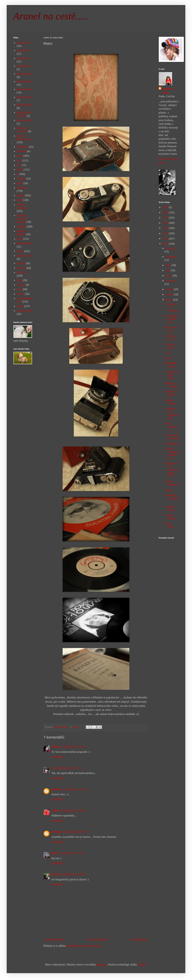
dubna (170, 300)
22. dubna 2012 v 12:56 (69, 768)
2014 (166, 233)
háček (20, 169)
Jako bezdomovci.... (171, 427)
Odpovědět (57, 757)
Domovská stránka (97, 939)
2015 (166, 228)
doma (20, 156)
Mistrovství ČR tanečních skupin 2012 (172, 470)
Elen (19, 160)
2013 (166, 239)
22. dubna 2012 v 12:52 (72, 747)
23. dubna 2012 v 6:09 (76, 832)
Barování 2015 (25, 97)
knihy (20, 183)
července (171, 281)
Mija (54, 853)
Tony (19, 289)
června (170, 289)
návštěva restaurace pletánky (22, 219)
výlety (20, 306)
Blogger (142, 965)
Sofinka (21, 263)
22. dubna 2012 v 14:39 (74, 789)
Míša (19, 200)
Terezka (21, 285)
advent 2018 (23, 66)
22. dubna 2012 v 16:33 (73, 811)
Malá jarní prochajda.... (172, 498)
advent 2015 (23, 58)
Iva (53, 768)
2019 (166, 207)
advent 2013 (23, 43)
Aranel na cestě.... (168, 91)
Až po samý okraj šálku (172, 375)
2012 (166, 244)
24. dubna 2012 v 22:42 (72, 874)
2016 (166, 223)
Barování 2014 (25, 89)
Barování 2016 (25, 105)
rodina (20, 251)
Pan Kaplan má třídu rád (171, 319)
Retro (168, 358)
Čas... (168, 353)
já (18, 174)
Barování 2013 (25, 82)
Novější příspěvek (54, 939)
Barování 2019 (25, 120)
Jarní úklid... (172, 443)
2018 (166, 212)
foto (19, 165)
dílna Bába (22, 147)
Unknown (57, 832)
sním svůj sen (24, 256)
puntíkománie (24, 243)
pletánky (21, 227)
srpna (169, 276)
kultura (20, 195)
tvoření (20, 294)
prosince (170, 248)
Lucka (55, 874)
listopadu (171, 257)
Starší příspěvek (139, 939)
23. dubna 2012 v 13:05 (71, 853)
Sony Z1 (21, 268)
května (170, 294)
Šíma (19, 280)
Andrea (56, 789)
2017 (166, 218)
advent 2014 (23, 50)
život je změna (24, 311)
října (169, 265)
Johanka (21, 179)
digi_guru (102, 965)
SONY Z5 (22, 273)
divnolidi (22, 151)
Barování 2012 (25, 74)
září (168, 270)
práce (20, 239)
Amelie (55, 811)
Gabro (55, 747)
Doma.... (170, 490)
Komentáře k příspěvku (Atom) (84, 946)
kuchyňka (22, 188)
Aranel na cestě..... (51, 16)
